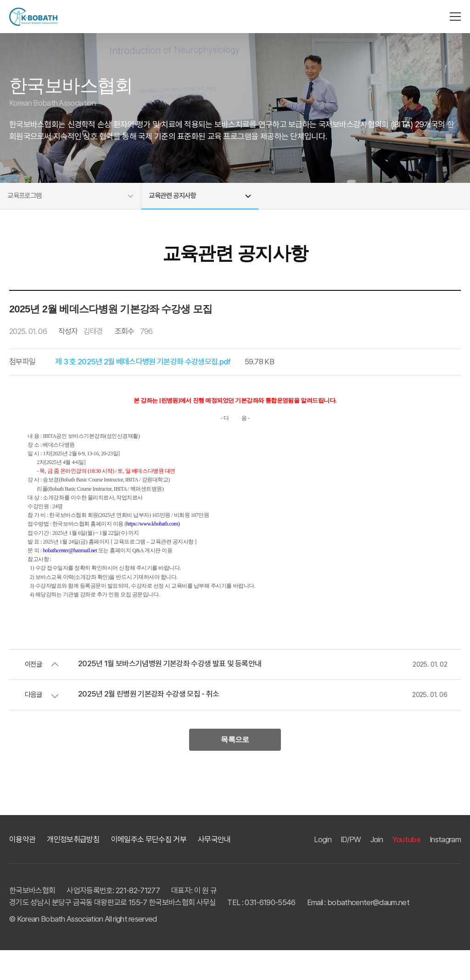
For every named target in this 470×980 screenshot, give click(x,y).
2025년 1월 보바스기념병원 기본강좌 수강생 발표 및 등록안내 (170, 691)
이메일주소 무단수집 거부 (149, 869)
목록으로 (235, 768)
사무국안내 (214, 869)
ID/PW (351, 869)
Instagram (445, 869)
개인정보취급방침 (73, 869)
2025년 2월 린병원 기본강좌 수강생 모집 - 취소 (148, 721)
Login (323, 869)
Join (377, 869)
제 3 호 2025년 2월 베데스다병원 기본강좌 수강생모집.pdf (143, 389)
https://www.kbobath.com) (153, 551)
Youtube (406, 869)
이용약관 (22, 869)
